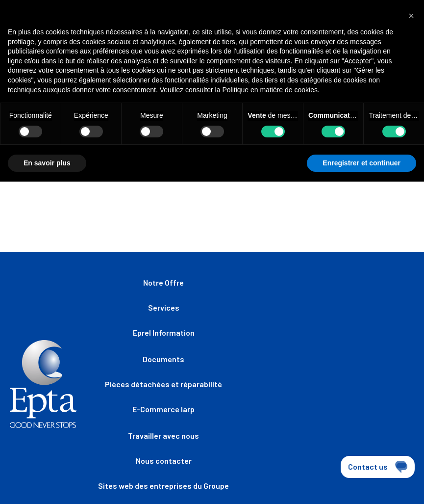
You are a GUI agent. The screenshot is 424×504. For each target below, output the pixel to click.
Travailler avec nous (163, 436)
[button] (411, 16)
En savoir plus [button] (47, 163)
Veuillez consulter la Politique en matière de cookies (239, 90)
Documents (163, 359)
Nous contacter (164, 461)
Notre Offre (163, 282)
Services (164, 307)
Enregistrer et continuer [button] (362, 163)
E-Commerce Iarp (163, 409)
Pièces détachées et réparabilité (163, 384)
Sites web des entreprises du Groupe (163, 486)
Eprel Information (164, 332)
